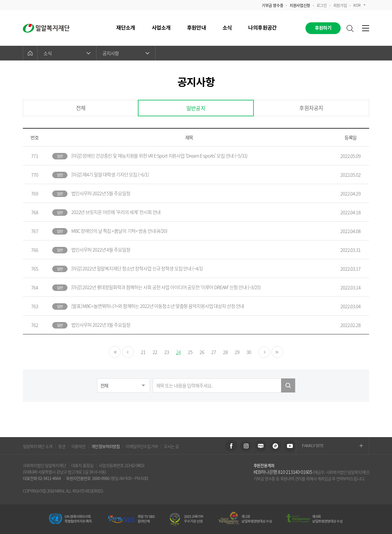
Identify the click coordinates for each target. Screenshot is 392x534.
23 (167, 352)
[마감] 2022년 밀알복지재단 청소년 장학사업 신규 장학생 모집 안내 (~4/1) (137, 268)
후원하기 (323, 28)
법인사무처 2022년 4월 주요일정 (101, 250)
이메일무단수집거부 (142, 446)
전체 (81, 108)
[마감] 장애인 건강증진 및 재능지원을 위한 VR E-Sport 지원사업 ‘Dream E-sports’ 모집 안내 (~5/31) (159, 156)
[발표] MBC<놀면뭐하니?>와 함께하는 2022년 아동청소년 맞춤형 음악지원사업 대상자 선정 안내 (158, 306)
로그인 (322, 5)
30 (249, 352)
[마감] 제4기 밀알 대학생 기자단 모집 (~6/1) (110, 174)
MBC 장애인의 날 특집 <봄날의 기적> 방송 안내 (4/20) (119, 231)
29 (237, 352)
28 (225, 352)
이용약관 (78, 446)
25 (190, 352)
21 (143, 352)
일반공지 (196, 108)
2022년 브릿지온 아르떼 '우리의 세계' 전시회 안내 (116, 212)
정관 (62, 446)
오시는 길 (171, 446)
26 (202, 352)
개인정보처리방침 (105, 446)
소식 (67, 53)
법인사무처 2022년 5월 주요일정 (101, 193)
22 (155, 352)
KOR (359, 5)
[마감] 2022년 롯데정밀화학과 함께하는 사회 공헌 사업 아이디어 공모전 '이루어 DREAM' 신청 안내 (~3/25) (166, 287)
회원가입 (340, 5)
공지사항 (126, 53)
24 (178, 352)
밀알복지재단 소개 (38, 446)
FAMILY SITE (332, 446)
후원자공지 (311, 108)
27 (214, 352)
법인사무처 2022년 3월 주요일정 (101, 325)
